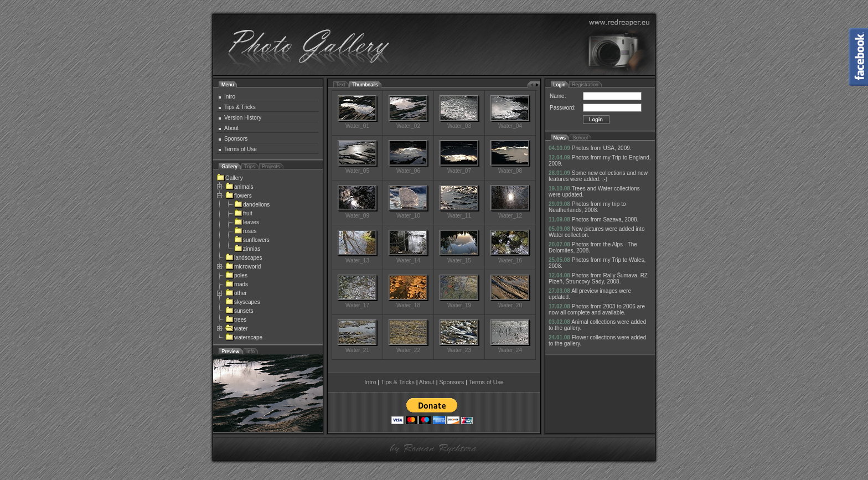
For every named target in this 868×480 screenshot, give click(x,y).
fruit (243, 213)
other (236, 293)
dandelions (252, 205)
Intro (230, 97)
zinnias (247, 249)
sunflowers (252, 240)
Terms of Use (241, 149)
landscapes (244, 258)
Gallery (230, 178)
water (236, 329)
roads (237, 284)
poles (236, 275)
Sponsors (236, 139)
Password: (563, 108)
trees (236, 320)
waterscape (244, 337)
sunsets (239, 311)
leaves (247, 222)
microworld (243, 267)
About (231, 128)
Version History (243, 118)
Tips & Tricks (240, 107)
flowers (239, 196)
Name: (558, 96)
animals (239, 187)
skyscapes (243, 302)
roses (245, 231)
